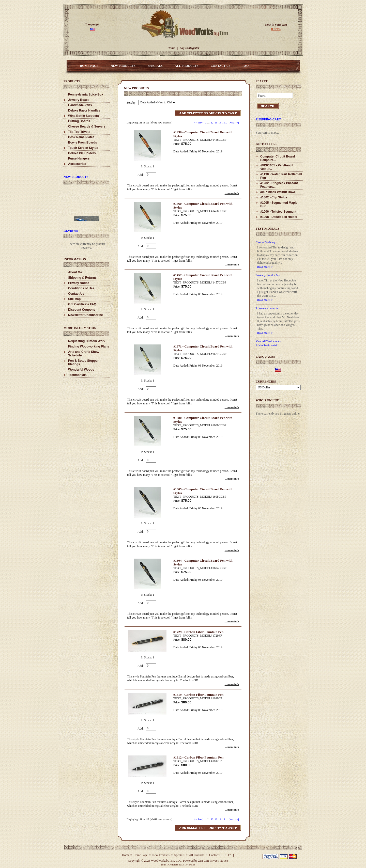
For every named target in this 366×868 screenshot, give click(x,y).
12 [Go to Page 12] (212, 123)
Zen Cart (204, 861)
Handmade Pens (80, 105)
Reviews (71, 231)
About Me (75, 272)
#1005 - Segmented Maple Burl (279, 204)
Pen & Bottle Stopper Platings (83, 362)
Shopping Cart (268, 119)
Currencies (266, 382)
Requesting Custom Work (87, 341)
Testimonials (77, 375)
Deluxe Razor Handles (84, 111)
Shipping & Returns (82, 278)
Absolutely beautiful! (268, 308)
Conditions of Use (81, 288)
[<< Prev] (198, 123)
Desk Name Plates (81, 137)
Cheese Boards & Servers (87, 127)
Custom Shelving (265, 242)
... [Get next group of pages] (226, 123)
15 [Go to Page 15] (224, 123)
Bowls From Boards (82, 143)
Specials (155, 66)
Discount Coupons (82, 310)
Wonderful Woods (81, 370)
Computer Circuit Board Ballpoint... (278, 158)
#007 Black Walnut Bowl (278, 192)
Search (262, 81)
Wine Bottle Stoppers (83, 116)
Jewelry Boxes (79, 100)
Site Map (74, 299)
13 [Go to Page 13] (216, 123)
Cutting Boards (79, 121)
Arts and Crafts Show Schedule (84, 354)
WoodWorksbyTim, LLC (166, 861)
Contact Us (76, 294)
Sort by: (132, 103)
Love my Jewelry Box (268, 275)
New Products (123, 66)
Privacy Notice (79, 283)
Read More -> (265, 267)
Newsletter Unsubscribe (86, 315)
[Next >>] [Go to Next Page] (234, 123)
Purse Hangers (79, 159)
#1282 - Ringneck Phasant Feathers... (279, 185)
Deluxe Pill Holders (82, 153)
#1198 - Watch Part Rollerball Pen (281, 176)
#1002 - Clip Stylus (274, 197)
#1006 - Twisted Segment (278, 212)
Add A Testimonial (266, 345)
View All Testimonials (268, 341)
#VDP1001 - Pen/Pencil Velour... (277, 167)
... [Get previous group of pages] (206, 123)
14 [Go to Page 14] (220, 123)
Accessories (77, 164)
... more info (232, 193)
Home (171, 48)
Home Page (89, 66)
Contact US (220, 66)
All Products (187, 66)
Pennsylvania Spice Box (86, 94)
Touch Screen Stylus (83, 148)
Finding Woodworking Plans (89, 346)
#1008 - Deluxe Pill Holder (279, 217)
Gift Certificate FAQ (82, 304)
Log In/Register (189, 48)
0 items (276, 29)
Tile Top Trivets (79, 132)
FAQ (246, 66)
